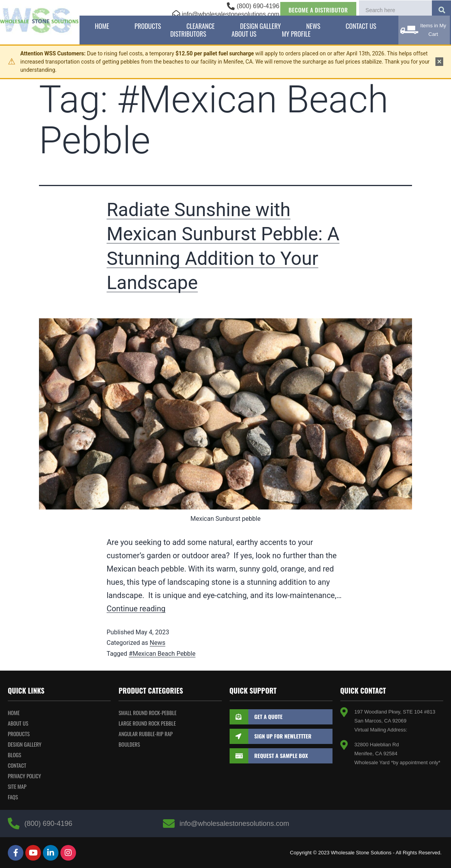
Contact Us (361, 26)
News (313, 26)
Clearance (201, 26)
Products (148, 26)
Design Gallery (261, 26)
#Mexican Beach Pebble (162, 654)
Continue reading (136, 609)
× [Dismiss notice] (439, 62)
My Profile (296, 34)
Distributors (188, 34)
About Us (244, 34)
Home (102, 26)
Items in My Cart (433, 30)
